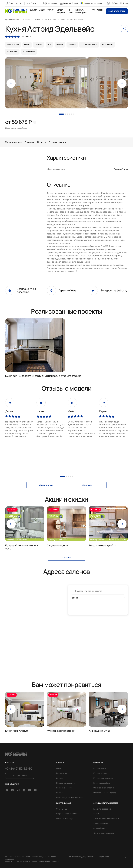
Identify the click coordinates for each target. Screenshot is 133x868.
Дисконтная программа (104, 833)
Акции (42, 10)
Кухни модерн (100, 769)
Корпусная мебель (102, 783)
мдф (50, 45)
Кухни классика (100, 773)
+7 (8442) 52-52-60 (119, 3)
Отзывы (53, 142)
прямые (60, 45)
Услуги (51, 10)
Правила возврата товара (105, 793)
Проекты (42, 142)
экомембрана (29, 52)
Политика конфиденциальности (81, 857)
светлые (39, 45)
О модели (30, 142)
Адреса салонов (19, 776)
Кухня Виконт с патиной (61, 731)
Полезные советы (64, 788)
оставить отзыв (46, 485)
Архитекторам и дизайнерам (106, 819)
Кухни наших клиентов (103, 778)
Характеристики (14, 142)
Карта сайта (104, 857)
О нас (59, 769)
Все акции (66, 557)
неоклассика (13, 45)
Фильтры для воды (65, 819)
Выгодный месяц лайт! (102, 546)
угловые (73, 45)
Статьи (59, 793)
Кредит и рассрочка (102, 809)
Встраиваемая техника (66, 814)
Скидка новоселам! (59, 546)
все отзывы (87, 485)
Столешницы (62, 809)
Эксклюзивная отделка (104, 788)
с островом (108, 45)
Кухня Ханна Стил (99, 731)
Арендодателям (101, 824)
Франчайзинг (97, 10)
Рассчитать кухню (117, 11)
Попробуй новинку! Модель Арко (22, 547)
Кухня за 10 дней (71, 3)
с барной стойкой (90, 45)
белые (27, 45)
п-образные (12, 52)
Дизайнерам (52, 3)
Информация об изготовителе (69, 798)
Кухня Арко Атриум (17, 731)
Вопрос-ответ (62, 773)
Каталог (33, 10)
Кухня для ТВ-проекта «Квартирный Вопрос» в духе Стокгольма (43, 376)
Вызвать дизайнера (93, 3)
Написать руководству (66, 783)
